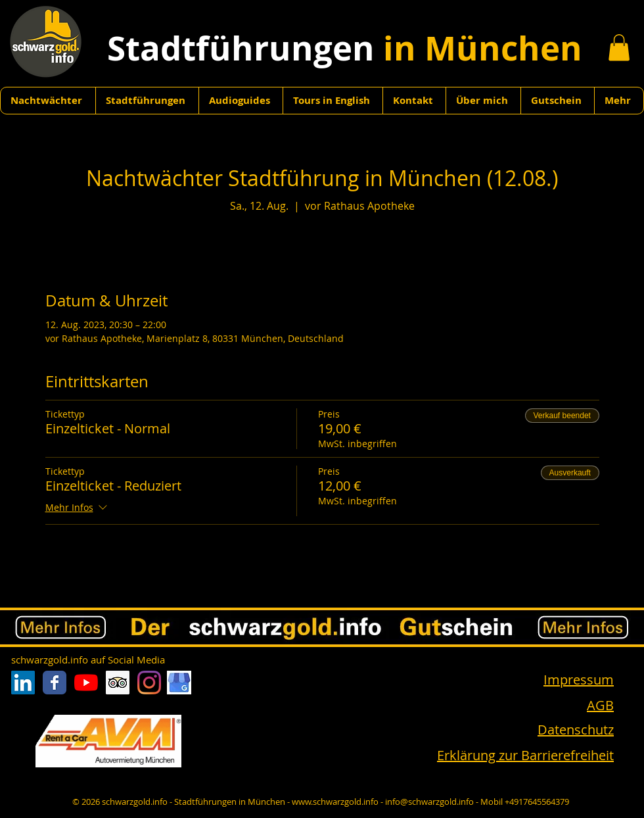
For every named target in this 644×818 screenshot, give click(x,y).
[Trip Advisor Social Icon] (118, 683)
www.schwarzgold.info (335, 802)
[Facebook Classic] (55, 683)
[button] (619, 48)
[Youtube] (86, 683)
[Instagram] (149, 683)
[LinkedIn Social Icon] (23, 683)
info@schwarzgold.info (429, 802)
